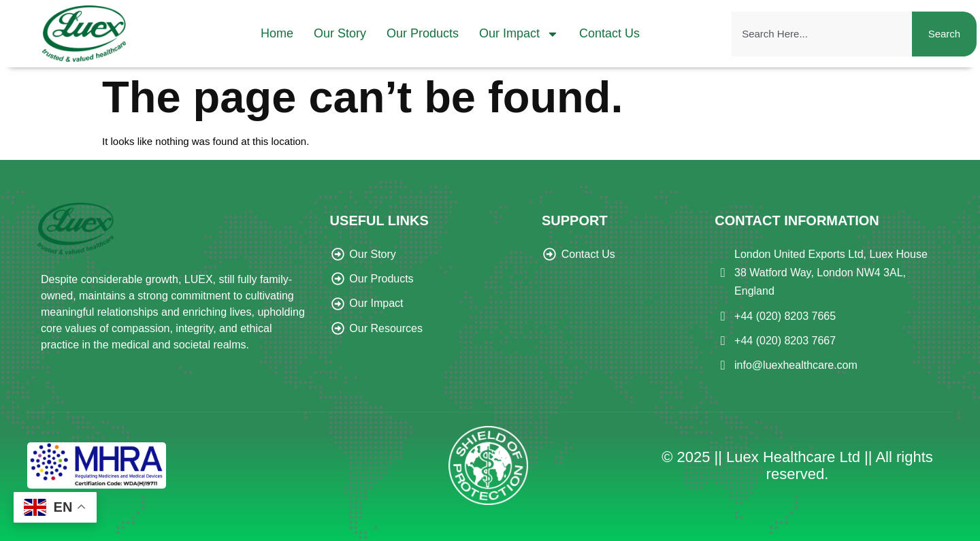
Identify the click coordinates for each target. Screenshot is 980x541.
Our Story (340, 33)
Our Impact (519, 34)
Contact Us (609, 33)
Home (277, 33)
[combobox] (821, 34)
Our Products (423, 33)
